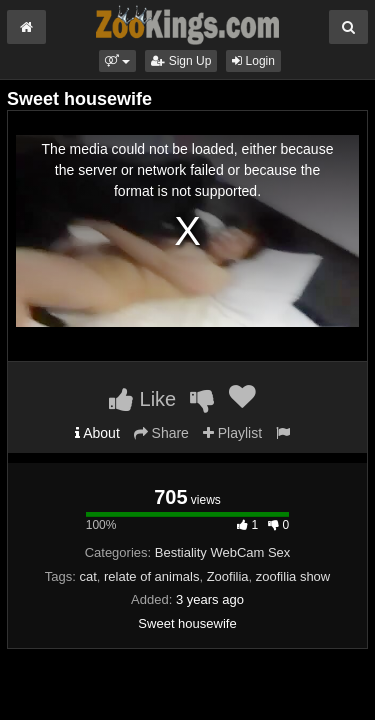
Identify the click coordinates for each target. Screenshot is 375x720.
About (97, 433)
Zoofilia (228, 576)
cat (87, 576)
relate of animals (151, 576)
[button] (117, 61)
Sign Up (181, 61)
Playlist (232, 433)
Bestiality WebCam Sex (223, 552)
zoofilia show (293, 576)
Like (142, 399)
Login (253, 61)
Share (161, 433)
